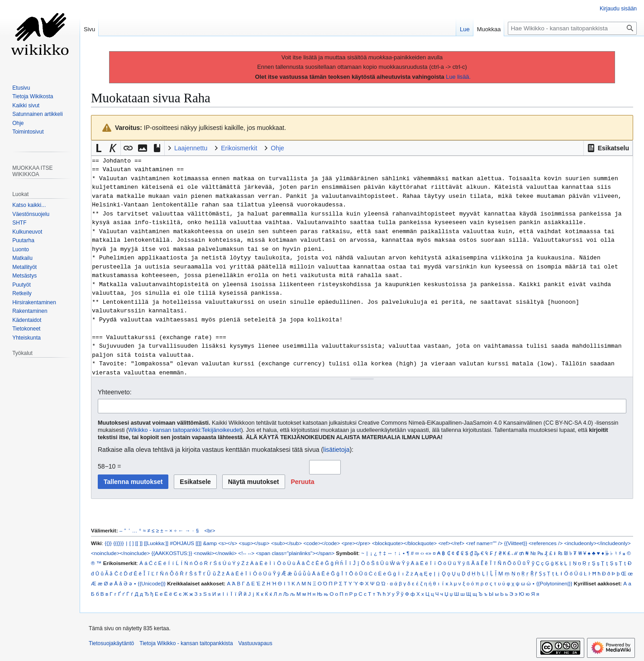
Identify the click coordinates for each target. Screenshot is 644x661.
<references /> (546, 543)
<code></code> (322, 543)
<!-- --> (246, 553)
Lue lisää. (458, 77)
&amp (210, 543)
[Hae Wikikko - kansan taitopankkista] (572, 28)
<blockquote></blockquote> (404, 543)
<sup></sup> (254, 543)
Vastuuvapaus (255, 643)
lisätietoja (336, 450)
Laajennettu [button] (191, 148)
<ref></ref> (451, 543)
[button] (608, 148)
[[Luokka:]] (156, 543)
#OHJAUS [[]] (186, 543)
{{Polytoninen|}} (554, 583)
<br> (210, 530)
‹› (422, 553)
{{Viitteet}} (516, 543)
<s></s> (228, 543)
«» (428, 553)
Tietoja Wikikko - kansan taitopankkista (186, 643)
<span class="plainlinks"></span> (295, 553)
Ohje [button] (277, 148)
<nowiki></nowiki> (215, 553)
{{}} (108, 543)
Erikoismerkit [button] (239, 148)
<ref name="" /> (484, 543)
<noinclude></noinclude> (120, 553)
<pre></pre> (356, 543)
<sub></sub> (286, 543)
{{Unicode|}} (152, 583)
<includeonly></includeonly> (597, 543)
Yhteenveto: (115, 392)
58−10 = (109, 466)
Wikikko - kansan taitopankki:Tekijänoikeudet (184, 430)
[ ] (132, 543)
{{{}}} (118, 543)
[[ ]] (139, 543)
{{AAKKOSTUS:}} (172, 553)
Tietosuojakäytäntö (111, 643)
